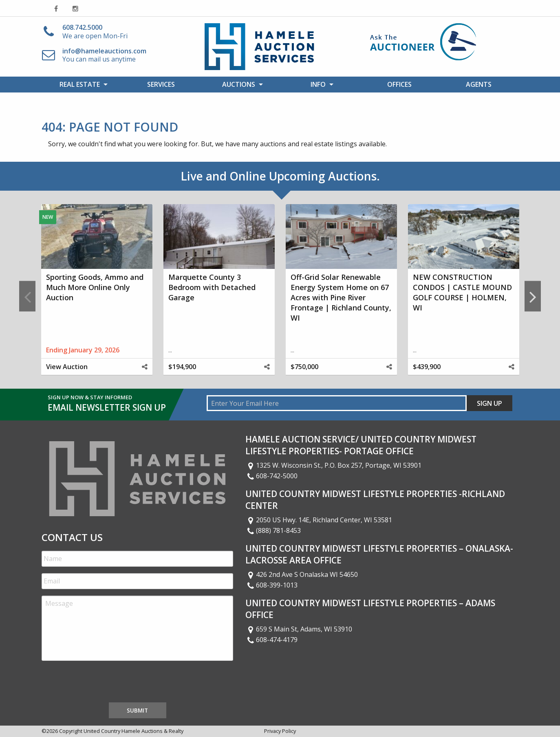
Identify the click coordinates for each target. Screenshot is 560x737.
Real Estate (80, 84)
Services (161, 84)
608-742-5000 (271, 476)
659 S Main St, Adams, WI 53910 (299, 629)
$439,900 (427, 367)
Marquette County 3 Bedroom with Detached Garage (212, 287)
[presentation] (104, 683)
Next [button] (533, 296)
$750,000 (304, 367)
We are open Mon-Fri (95, 32)
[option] (97, 296)
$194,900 (182, 367)
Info (318, 84)
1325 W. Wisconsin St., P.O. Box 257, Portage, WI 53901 (333, 465)
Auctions (239, 84)
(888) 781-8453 (273, 530)
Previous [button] (27, 296)
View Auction (67, 367)
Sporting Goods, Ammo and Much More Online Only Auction (95, 287)
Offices (399, 84)
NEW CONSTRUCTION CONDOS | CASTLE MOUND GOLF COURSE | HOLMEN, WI (462, 293)
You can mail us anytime (104, 55)
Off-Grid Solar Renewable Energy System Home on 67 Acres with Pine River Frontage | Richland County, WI (341, 298)
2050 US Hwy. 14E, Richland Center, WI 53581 (319, 520)
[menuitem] (81, 84)
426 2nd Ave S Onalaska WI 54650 (302, 574)
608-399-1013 (271, 585)
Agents (479, 84)
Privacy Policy (280, 731)
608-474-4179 (271, 640)
